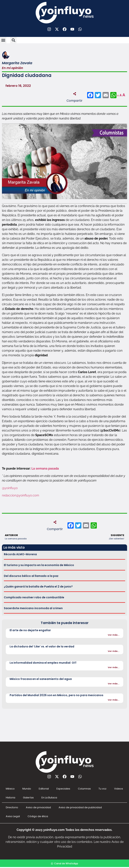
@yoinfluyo (10, 488)
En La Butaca (49, 798)
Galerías (28, 798)
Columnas (84, 789)
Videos (119, 789)
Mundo (27, 789)
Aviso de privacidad (38, 807)
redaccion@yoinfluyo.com (21, 495)
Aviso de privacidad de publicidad (80, 807)
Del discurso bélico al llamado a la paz (31, 576)
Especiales (63, 789)
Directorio (12, 807)
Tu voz (102, 789)
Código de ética (38, 816)
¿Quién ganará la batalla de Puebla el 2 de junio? (38, 587)
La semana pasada (45, 469)
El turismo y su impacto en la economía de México (39, 565)
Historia (11, 798)
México (10, 789)
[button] (3, 40)
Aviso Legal (13, 816)
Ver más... (114, 635)
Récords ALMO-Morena (20, 554)
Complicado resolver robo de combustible (34, 597)
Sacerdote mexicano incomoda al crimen (33, 608)
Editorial (44, 789)
